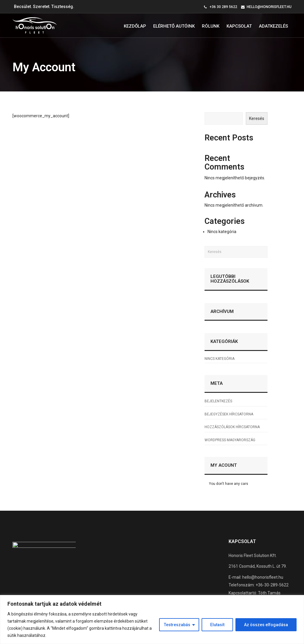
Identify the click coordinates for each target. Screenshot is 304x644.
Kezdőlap (135, 26)
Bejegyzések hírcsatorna (229, 414)
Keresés (257, 118)
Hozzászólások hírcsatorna (232, 427)
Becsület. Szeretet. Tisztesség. (44, 7)
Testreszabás (177, 625)
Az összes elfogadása (266, 625)
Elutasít (217, 625)
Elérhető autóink (174, 26)
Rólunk (211, 26)
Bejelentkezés (218, 401)
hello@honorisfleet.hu (269, 7)
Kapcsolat (239, 26)
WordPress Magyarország (230, 440)
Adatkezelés (273, 26)
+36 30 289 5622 (223, 7)
